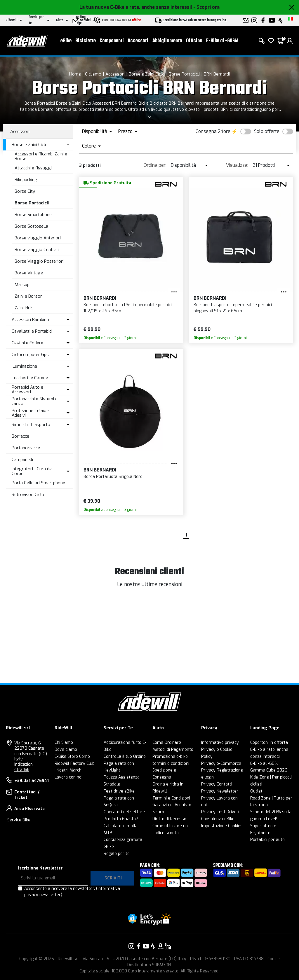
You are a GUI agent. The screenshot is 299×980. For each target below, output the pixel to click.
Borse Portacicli (184, 74)
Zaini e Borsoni (29, 296)
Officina (194, 41)
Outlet (256, 791)
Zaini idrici (24, 308)
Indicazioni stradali (24, 767)
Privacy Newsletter (220, 791)
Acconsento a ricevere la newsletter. (72, 892)
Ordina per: (155, 165)
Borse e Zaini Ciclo (147, 74)
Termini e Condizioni (171, 798)
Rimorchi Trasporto (31, 425)
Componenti (112, 41)
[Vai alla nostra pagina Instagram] (131, 946)
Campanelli (22, 460)
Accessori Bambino (30, 320)
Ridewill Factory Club (75, 764)
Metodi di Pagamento (173, 750)
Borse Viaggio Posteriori (39, 261)
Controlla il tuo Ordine (125, 757)
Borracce (20, 436)
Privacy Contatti (217, 784)
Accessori (138, 41)
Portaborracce (26, 448)
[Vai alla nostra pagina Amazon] (160, 946)
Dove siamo (66, 750)
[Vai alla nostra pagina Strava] (153, 946)
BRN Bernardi (217, 74)
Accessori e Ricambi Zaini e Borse (41, 156)
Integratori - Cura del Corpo (32, 471)
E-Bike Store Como (72, 757)
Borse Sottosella (31, 226)
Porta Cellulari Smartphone (38, 483)
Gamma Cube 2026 (269, 770)
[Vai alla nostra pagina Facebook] (139, 946)
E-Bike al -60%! (222, 41)
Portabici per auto (267, 840)
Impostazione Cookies (222, 826)
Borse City (25, 191)
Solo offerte (267, 131)
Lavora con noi (68, 777)
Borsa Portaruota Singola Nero (113, 477)
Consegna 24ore (213, 131)
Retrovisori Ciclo (28, 495)
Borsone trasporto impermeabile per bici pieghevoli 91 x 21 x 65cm (233, 308)
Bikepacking (26, 180)
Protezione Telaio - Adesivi (30, 413)
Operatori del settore (124, 812)
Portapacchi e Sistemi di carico (35, 401)
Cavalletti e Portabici (32, 331)
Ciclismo (93, 74)
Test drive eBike (119, 791)
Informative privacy (220, 743)
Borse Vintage (29, 273)
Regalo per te (117, 854)
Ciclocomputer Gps (30, 355)
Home (75, 74)
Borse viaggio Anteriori (38, 238)
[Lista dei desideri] (271, 41)
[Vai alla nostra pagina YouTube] (146, 946)
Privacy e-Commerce (221, 764)
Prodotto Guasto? (121, 819)
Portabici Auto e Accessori (27, 390)
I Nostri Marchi (68, 770)
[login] (290, 41)
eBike (66, 41)
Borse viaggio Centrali (37, 250)
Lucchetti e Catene (30, 378)
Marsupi (22, 285)
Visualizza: (237, 165)
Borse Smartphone (33, 215)
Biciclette (86, 41)
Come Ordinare (167, 743)
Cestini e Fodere (27, 343)
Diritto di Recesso (169, 819)
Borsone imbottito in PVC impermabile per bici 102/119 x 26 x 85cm (128, 308)
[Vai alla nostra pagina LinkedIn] (168, 946)
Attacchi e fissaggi (33, 168)
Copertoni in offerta (269, 743)
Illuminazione (24, 366)
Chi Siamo (64, 743)
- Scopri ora (206, 7)
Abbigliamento (167, 41)
